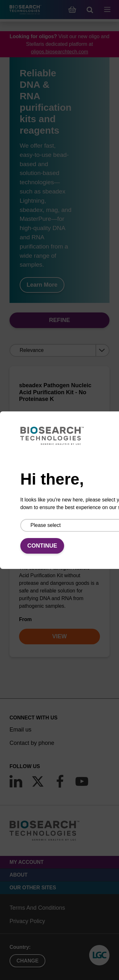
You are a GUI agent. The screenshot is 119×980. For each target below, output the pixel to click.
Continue (42, 546)
